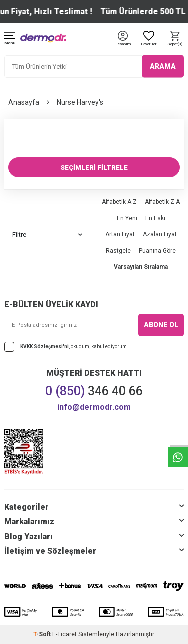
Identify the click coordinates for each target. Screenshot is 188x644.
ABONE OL (161, 325)
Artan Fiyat (120, 234)
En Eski (155, 218)
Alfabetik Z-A (162, 202)
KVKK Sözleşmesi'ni (44, 347)
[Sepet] (175, 39)
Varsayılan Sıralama (141, 267)
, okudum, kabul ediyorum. (66, 347)
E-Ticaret (64, 634)
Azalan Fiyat (160, 234)
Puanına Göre (157, 251)
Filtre (47, 235)
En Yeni (127, 218)
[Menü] (10, 39)
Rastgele (118, 251)
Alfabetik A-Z (119, 202)
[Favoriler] (149, 39)
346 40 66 (94, 391)
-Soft (43, 634)
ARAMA (163, 66)
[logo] (43, 38)
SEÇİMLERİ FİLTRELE (94, 168)
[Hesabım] (123, 44)
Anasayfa (24, 102)
